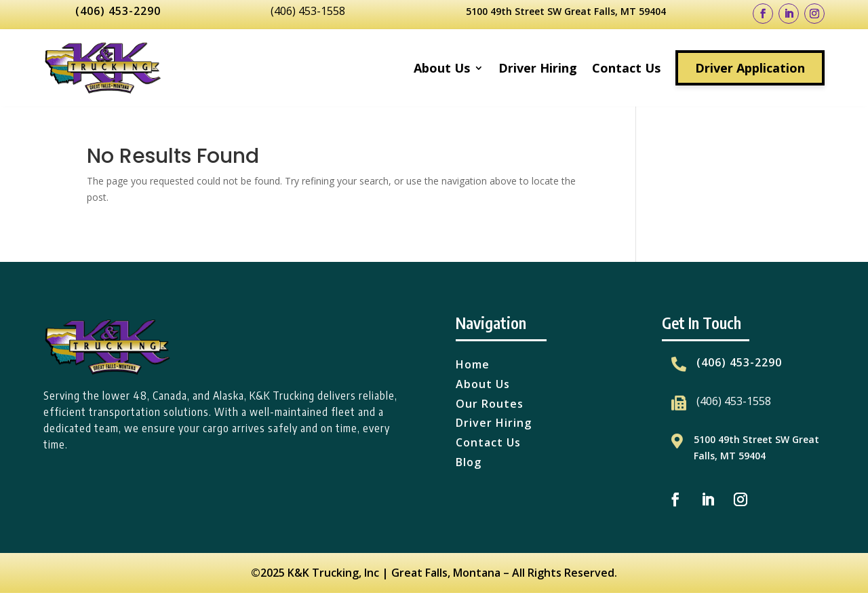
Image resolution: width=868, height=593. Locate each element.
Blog (469, 462)
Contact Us (626, 68)
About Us (442, 68)
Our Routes (490, 404)
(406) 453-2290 (118, 11)
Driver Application (750, 68)
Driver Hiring (538, 68)
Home (473, 364)
